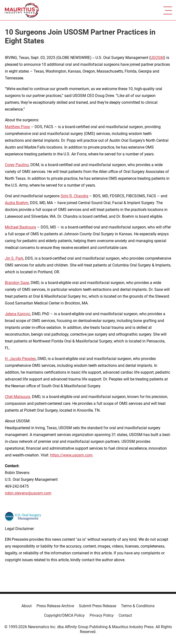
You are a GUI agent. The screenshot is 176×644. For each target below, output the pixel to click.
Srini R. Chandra (74, 196)
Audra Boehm (17, 203)
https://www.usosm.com (71, 455)
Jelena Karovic (18, 314)
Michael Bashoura (20, 227)
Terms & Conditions (138, 606)
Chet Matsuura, (18, 397)
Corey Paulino (17, 165)
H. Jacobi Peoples (20, 359)
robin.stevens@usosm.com (28, 493)
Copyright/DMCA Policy (64, 615)
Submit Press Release (97, 606)
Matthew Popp (17, 127)
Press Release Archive (55, 606)
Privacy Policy (102, 615)
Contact (125, 615)
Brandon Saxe (17, 283)
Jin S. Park (14, 258)
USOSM (157, 58)
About (27, 606)
